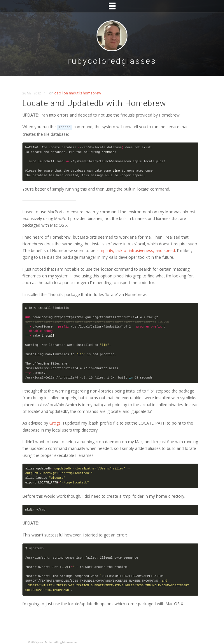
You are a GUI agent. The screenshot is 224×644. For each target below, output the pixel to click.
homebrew (92, 93)
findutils (75, 93)
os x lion (61, 93)
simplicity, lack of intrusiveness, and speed (136, 250)
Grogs (55, 423)
